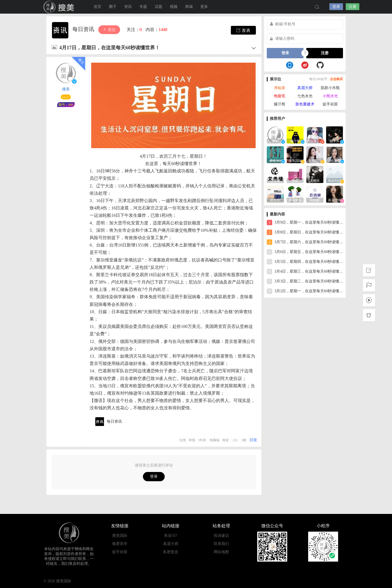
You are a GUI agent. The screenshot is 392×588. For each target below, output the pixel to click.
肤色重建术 (305, 104)
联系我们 (221, 544)
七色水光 (305, 96)
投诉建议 (221, 536)
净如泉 (280, 88)
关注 (109, 30)
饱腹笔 (280, 96)
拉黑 (183, 440)
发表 (243, 30)
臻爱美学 (120, 544)
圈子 (113, 7)
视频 (174, 7)
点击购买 (336, 79)
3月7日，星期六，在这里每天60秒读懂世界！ (305, 242)
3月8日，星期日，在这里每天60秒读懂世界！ (305, 232)
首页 (97, 7)
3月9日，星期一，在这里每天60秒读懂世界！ (305, 223)
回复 (253, 440)
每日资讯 (84, 29)
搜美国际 (60, 7)
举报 (192, 440)
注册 (353, 7)
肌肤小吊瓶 (330, 88)
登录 (336, 7)
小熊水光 (330, 96)
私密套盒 (171, 552)
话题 (158, 7)
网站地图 (221, 552)
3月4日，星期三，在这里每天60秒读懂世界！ (305, 272)
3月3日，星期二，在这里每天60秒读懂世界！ (305, 281)
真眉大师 (305, 88)
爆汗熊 (280, 104)
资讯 (128, 7)
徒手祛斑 (330, 104)
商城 (189, 7)
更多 (204, 7)
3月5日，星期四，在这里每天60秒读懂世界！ (305, 262)
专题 (143, 7)
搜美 (66, 89)
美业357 (171, 536)
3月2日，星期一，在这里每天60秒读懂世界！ (305, 291)
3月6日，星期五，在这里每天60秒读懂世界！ (305, 252)
